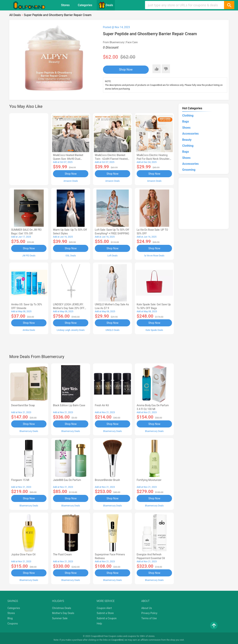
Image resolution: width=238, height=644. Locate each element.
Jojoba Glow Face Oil (23, 554)
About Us (147, 608)
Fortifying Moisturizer (149, 480)
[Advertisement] (29, 149)
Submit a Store (105, 613)
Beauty (187, 140)
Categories (85, 5)
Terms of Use (149, 618)
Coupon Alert (104, 608)
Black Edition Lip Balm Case (69, 405)
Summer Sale (60, 618)
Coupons (13, 624)
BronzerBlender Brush (107, 480)
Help (99, 624)
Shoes (186, 128)
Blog (10, 618)
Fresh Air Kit (102, 405)
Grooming (189, 170)
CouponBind (117, 640)
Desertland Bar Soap (23, 405)
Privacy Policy (149, 613)
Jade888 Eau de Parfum (67, 480)
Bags (186, 121)
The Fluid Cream (62, 554)
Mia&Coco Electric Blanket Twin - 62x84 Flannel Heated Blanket (111, 159)
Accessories (190, 134)
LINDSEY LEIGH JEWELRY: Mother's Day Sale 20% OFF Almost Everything (69, 308)
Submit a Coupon (107, 618)
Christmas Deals (62, 608)
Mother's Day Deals (63, 613)
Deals (106, 5)
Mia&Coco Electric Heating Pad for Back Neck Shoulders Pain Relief (154, 159)
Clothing (188, 116)
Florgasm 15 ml (20, 480)
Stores (65, 5)
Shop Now (126, 70)
